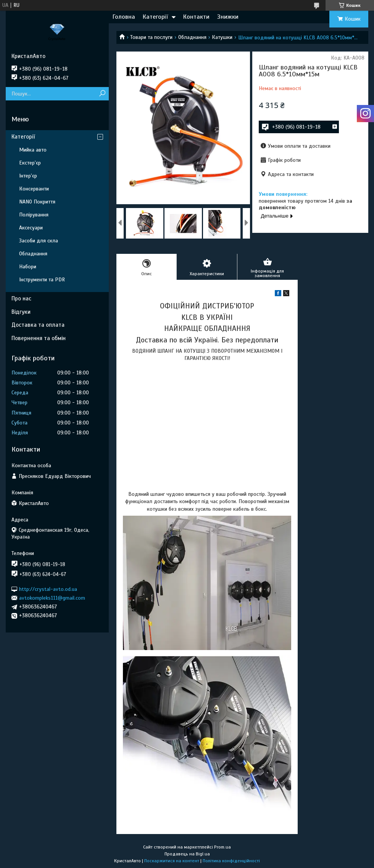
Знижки (228, 17)
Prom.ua (222, 847)
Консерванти (34, 189)
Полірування (34, 215)
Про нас (21, 298)
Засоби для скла (39, 241)
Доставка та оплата (38, 325)
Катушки (222, 37)
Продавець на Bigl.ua (187, 854)
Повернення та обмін (39, 338)
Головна (124, 17)
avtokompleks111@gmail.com (52, 598)
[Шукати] (102, 94)
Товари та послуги (151, 37)
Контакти (196, 17)
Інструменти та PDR (42, 280)
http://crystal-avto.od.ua (48, 589)
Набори (28, 267)
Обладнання (192, 37)
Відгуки (21, 312)
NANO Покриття (37, 202)
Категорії (155, 17)
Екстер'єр (30, 163)
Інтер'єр (28, 176)
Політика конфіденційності (231, 861)
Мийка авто (33, 150)
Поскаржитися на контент (172, 861)
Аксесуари (31, 228)
